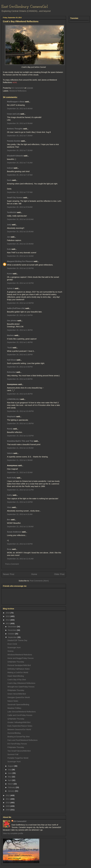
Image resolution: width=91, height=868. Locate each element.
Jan (9, 237)
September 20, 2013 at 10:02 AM (20, 219)
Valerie (10, 453)
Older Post (59, 574)
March (11, 784)
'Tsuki (10, 348)
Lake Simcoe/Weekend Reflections (22, 712)
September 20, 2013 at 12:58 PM (20, 303)
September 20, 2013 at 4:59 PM (20, 367)
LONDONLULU (13, 399)
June (10, 773)
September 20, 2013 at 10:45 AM (20, 232)
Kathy (10, 495)
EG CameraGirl (20, 821)
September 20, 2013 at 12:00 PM (20, 268)
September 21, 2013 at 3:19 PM (20, 502)
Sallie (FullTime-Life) (16, 308)
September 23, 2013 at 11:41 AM (20, 559)
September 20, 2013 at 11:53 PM (20, 436)
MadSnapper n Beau (16, 102)
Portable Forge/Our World (18, 758)
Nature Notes (13, 701)
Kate (9, 249)
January (11, 791)
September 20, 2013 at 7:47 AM (20, 175)
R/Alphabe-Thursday (16, 690)
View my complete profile (13, 833)
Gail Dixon (12, 360)
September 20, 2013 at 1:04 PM (20, 315)
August (11, 766)
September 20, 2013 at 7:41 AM (20, 163)
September (13, 637)
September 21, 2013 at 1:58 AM (20, 460)
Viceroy (10, 651)
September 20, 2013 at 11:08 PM (20, 423)
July (10, 770)
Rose (9, 549)
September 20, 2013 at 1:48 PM (20, 342)
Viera (9, 507)
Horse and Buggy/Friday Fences (21, 658)
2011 (8, 799)
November (12, 630)
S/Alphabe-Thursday (16, 662)
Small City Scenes (15, 198)
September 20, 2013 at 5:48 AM (20, 109)
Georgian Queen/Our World (19, 697)
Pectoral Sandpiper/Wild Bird (19, 665)
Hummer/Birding (14, 733)
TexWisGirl (12, 212)
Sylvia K (11, 288)
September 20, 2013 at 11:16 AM (20, 256)
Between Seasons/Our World (19, 729)
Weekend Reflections (18, 91)
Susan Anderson (14, 532)
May (10, 777)
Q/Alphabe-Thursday (16, 719)
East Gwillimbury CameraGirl (25, 7)
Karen (10, 274)
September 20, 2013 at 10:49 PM (20, 411)
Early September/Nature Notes (20, 726)
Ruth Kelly (12, 478)
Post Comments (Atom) (39, 581)
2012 (8, 795)
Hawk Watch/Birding (16, 676)
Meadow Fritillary (14, 708)
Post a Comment (12, 564)
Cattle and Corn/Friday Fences (20, 715)
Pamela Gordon (14, 141)
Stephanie (11, 417)
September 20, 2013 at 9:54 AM (20, 207)
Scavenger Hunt (14, 648)
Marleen (10, 335)
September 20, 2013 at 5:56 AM (20, 123)
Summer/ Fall (13, 754)
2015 (8, 616)
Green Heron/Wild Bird (17, 694)
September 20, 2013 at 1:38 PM (20, 330)
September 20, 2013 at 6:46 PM (20, 394)
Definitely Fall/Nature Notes (19, 669)
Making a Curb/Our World (18, 672)
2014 (8, 620)
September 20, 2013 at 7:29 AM (20, 136)
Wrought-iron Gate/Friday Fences (21, 687)
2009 (8, 806)
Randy (10, 429)
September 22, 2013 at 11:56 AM (20, 527)
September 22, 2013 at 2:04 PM (20, 544)
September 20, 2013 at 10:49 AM (20, 244)
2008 (8, 810)
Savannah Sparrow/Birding (18, 705)
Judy (9, 225)
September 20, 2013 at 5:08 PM (20, 379)
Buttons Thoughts (15, 129)
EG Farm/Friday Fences (17, 744)
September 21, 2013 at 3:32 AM (20, 472)
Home (34, 574)
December (12, 627)
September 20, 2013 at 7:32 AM (20, 150)
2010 (8, 803)
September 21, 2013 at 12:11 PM (20, 490)
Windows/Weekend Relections (20, 655)
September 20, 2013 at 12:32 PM (20, 283)
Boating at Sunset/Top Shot (18, 737)
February (12, 787)
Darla (9, 180)
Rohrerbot (11, 372)
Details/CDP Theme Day (17, 640)
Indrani (10, 168)
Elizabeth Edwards (15, 156)
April (10, 780)
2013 (8, 623)
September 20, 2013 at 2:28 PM (20, 355)
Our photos (12, 321)
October (11, 634)
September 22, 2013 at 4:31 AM (20, 514)
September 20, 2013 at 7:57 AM (20, 192)
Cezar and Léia (13, 114)
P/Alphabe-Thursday (16, 747)
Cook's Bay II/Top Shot (17, 680)
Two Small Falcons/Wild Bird (19, 751)
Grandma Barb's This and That (20, 441)
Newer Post (9, 574)
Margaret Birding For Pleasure (20, 261)
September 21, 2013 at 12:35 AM (20, 448)
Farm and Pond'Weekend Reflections (22, 740)
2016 (8, 613)
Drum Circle (12, 644)
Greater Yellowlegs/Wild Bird (19, 722)
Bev (9, 520)
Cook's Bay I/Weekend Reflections (21, 683)
